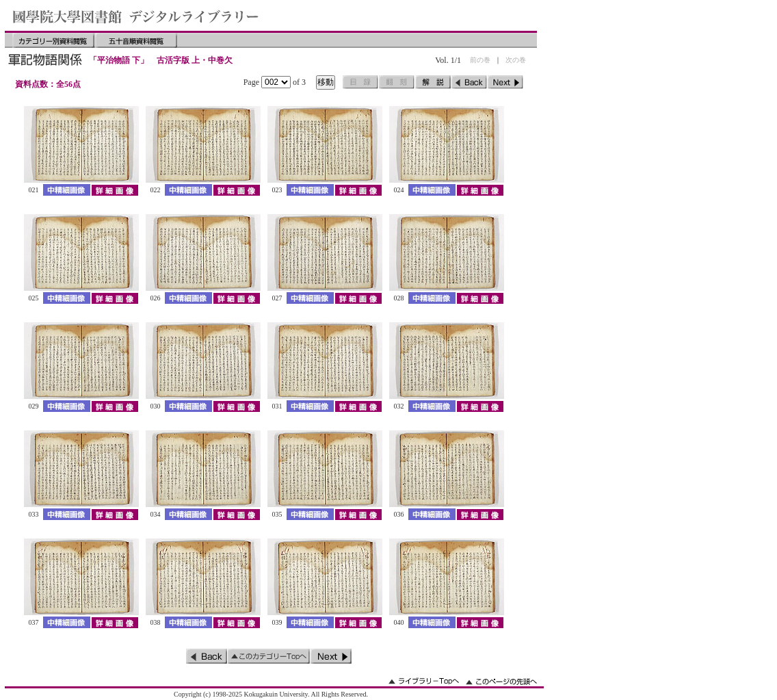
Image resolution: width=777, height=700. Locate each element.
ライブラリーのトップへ (424, 681)
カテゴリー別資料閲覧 (53, 40)
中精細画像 (67, 190)
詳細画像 (115, 190)
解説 (433, 82)
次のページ (505, 82)
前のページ (469, 82)
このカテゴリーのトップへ (269, 656)
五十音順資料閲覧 (136, 40)
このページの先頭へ (501, 681)
